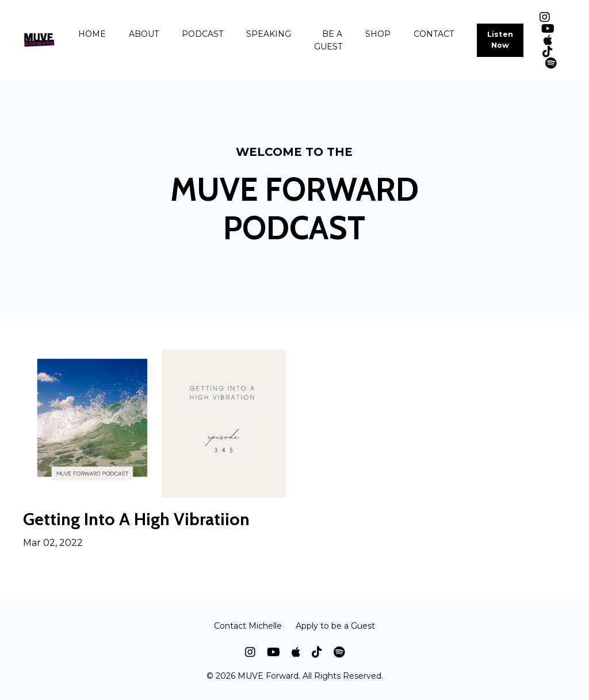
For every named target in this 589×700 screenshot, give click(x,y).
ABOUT (144, 34)
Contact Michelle (248, 626)
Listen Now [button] (500, 40)
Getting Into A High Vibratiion (136, 519)
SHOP (378, 34)
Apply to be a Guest (335, 626)
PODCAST (202, 34)
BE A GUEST (328, 40)
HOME (92, 34)
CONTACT (434, 34)
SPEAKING (269, 34)
